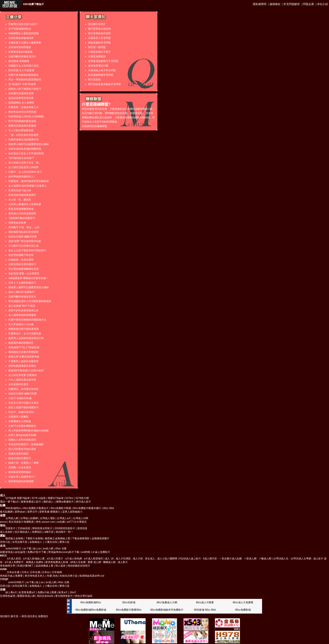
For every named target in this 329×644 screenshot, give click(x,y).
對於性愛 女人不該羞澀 (21, 70)
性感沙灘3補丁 (25, 566)
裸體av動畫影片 (65, 502)
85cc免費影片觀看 (61, 508)
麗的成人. (49, 502)
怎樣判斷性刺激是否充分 (22, 56)
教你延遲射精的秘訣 (20, 472)
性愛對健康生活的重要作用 (23, 140)
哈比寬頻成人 (22, 532)
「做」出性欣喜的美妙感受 (23, 135)
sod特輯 (86, 552)
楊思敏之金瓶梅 (14, 538)
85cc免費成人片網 (167, 602)
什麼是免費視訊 (97, 56)
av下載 (27, 548)
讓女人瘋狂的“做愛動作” (22, 292)
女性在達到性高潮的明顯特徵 (25, 149)
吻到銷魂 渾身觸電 (19, 61)
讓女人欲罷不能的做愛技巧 (23, 407)
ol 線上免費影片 (101, 552)
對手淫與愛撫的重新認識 (22, 121)
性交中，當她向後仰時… (22, 412)
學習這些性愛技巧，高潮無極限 (26, 444)
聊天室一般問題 (97, 47)
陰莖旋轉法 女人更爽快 (21, 103)
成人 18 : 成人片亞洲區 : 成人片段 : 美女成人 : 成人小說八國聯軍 (141, 559)
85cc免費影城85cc (91, 602)
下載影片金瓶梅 (34, 538)
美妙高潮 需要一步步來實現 (24, 274)
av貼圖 (61, 522)
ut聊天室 (49, 532)
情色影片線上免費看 (11, 576)
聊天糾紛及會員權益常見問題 (104, 84)
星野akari (20, 512)
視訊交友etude (45, 596)
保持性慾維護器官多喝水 (22, 366)
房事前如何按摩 (17, 223)
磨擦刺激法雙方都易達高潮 (23, 329)
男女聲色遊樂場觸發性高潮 (23, 269)
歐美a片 (63, 592)
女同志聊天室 (20, 542)
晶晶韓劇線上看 (44, 566)
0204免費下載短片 (33, 4)
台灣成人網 (12, 518)
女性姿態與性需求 (18, 384)
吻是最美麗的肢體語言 (21, 343)
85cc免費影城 (243, 610)
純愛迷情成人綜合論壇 (13, 552)
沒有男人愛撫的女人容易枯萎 (25, 204)
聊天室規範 (94, 80)
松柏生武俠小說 (69, 576)
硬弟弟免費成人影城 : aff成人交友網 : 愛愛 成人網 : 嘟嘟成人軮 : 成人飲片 (86, 562)
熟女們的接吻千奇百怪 (21, 255)
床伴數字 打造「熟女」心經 (24, 227)
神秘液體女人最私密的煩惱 (23, 33)
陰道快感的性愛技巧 (20, 458)
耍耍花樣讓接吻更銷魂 (21, 209)
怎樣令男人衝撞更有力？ (22, 477)
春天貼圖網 (6, 512)
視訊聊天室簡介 (97, 24)
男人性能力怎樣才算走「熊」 (25, 163)
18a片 (73, 592)
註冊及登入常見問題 (99, 38)
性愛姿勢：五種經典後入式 (23, 107)
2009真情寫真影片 (65, 528)
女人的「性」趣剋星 (20, 200)
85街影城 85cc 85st (205, 610)
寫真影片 (10, 528)
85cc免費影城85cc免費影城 (91, 610)
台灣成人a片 (64, 518)
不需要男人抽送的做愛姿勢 (23, 361)
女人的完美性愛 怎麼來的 (23, 375)
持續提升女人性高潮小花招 (23, 66)
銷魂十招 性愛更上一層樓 (23, 463)
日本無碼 (57, 572)
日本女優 (35, 572)
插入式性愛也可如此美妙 (22, 449)
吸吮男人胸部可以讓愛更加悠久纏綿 (29, 144)
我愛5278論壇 (55, 498)
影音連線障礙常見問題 (101, 75)
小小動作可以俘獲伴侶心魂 (23, 246)
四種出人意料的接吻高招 (22, 440)
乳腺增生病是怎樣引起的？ (23, 24)
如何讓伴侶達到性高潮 (21, 93)
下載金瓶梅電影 (81, 538)
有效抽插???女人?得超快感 (24, 347)
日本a (25, 572)
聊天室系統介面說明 (99, 29)
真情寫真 (82, 528)
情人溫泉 (60, 566)
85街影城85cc (13, 508)
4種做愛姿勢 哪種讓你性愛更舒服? (28, 278)
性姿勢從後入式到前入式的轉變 (26, 116)
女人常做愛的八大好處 (21, 324)
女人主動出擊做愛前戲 (21, 130)
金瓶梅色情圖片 (101, 538)
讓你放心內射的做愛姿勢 (22, 213)
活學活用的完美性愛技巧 (22, 264)
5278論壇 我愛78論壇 (18, 498)
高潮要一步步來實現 (20, 467)
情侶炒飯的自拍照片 (79, 566)
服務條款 (275, 4)
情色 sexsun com (45, 522)
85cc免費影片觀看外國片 (87, 508)
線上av (37, 548)
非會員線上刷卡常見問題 (102, 70)
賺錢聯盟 (102, 126)
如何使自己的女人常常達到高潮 (26, 153)
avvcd (3, 522)
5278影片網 (82, 498)
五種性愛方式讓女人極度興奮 (25, 43)
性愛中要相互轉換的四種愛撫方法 (27, 320)
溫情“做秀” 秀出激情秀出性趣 (25, 241)
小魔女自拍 (51, 542)
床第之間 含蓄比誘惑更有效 (24, 357)
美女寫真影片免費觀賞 (21, 522)
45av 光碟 (61, 548)
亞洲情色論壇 (8, 596)
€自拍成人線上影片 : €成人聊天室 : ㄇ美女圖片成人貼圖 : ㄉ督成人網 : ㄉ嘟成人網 (225, 559)
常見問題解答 (292, 4)
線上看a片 (11, 592)
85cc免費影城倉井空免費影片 (167, 610)
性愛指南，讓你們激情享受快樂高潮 (29, 181)
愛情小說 (64, 542)
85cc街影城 (129, 602)
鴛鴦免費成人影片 (31, 502)
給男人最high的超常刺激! (22, 435)
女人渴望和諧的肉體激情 (22, 315)
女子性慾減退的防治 (20, 29)
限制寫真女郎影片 (42, 528)
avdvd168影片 (13, 548)
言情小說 (5, 542)
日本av (46, 572)
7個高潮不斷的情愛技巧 (22, 218)
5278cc (70, 498)
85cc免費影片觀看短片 (36, 508)
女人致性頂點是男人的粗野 (23, 167)
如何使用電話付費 (98, 66)
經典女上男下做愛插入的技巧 (25, 89)
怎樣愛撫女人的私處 (20, 421)
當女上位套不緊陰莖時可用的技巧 (27, 250)
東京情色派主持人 (35, 576)
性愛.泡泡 (52, 576)
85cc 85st (109, 508)
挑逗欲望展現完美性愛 (21, 98)
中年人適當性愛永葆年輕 (22, 380)
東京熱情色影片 (64, 596)
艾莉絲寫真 (24, 528)
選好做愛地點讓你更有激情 (23, 232)
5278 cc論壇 (39, 498)
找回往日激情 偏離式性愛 (23, 237)
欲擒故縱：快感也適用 (21, 260)
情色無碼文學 (8, 566)
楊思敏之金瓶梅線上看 (57, 538)
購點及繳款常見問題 (99, 43)
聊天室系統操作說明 (99, 33)
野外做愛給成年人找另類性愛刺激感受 (30, 301)
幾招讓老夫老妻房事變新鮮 (23, 352)
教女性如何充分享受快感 (22, 112)
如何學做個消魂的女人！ (22, 177)
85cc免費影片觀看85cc (129, 610)
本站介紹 (322, 4)
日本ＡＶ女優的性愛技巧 (22, 283)
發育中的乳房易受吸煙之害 (23, 310)
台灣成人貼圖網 (29, 518)
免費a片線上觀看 (47, 592)
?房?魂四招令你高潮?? (21, 158)
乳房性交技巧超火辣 (20, 190)
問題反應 (308, 4)
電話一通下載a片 (10, 502)
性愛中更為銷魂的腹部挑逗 (23, 75)
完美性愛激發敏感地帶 (21, 38)
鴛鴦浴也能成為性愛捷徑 (22, 126)
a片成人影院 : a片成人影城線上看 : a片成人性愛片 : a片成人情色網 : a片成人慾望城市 (55, 559)
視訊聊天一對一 (64, 532)
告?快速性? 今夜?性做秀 (22, 84)
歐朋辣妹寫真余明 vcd (92, 576)
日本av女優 (13, 572)
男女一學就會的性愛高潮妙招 (25, 80)
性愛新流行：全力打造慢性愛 (25, 334)
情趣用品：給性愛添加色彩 (23, 389)
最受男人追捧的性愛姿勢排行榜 (26, 338)
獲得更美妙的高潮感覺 (21, 481)
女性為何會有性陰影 (20, 47)
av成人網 (48, 548)
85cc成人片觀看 (205, 602)
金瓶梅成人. (36, 542)
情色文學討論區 (84, 596)
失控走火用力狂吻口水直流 (23, 403)
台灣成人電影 (47, 518)
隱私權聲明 (260, 4)
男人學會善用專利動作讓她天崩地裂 (29, 431)
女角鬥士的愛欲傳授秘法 (22, 426)
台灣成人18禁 (81, 518)
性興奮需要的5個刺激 (20, 52)
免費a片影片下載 (37, 552)
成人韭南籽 (6, 532)
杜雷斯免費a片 (27, 592)
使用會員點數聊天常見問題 (103, 61)
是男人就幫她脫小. (73, 512)
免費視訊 (37, 532)
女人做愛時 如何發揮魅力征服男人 (28, 186)
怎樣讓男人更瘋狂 (18, 417)
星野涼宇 (32, 512)
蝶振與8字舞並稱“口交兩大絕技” (26, 370)
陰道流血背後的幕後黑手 (22, 195)
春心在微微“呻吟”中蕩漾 (22, 306)
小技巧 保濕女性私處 (20, 398)
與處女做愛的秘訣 (18, 454)
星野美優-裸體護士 (50, 512)
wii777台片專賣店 (77, 522)
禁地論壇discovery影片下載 (64, 552)
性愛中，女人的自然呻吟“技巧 (25, 172)
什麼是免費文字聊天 (99, 52)
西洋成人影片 (84, 502)
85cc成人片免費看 (243, 602)
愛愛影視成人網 (26, 596)
